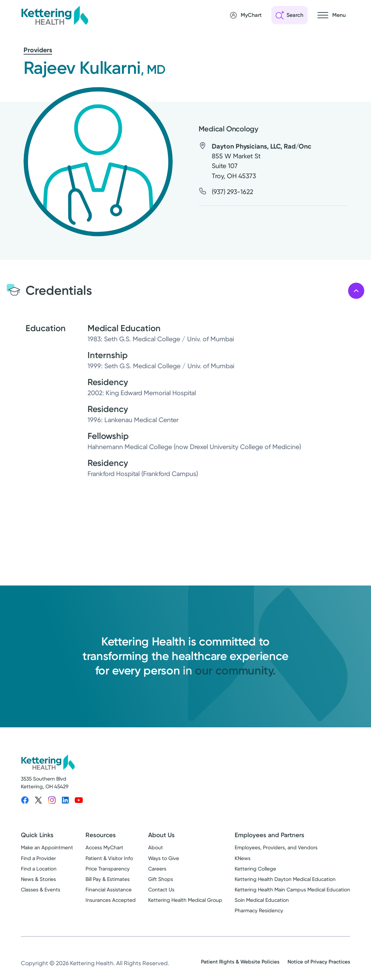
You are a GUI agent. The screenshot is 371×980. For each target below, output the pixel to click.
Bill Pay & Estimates (108, 879)
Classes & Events (41, 890)
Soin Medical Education (262, 900)
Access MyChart (104, 848)
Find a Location (39, 869)
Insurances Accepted (111, 900)
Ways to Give (164, 858)
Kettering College (255, 869)
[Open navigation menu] (332, 15)
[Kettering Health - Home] (55, 15)
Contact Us (161, 890)
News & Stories (38, 879)
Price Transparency (108, 869)
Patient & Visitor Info (109, 858)
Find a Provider (38, 858)
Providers (38, 50)
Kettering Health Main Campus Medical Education (292, 890)
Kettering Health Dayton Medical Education (285, 879)
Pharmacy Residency (259, 911)
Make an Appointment (47, 848)
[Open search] (290, 15)
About (156, 848)
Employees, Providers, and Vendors (276, 848)
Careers (157, 869)
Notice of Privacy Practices (319, 962)
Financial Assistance (109, 890)
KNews (243, 858)
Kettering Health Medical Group (185, 900)
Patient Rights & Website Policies (240, 962)
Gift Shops (161, 879)
